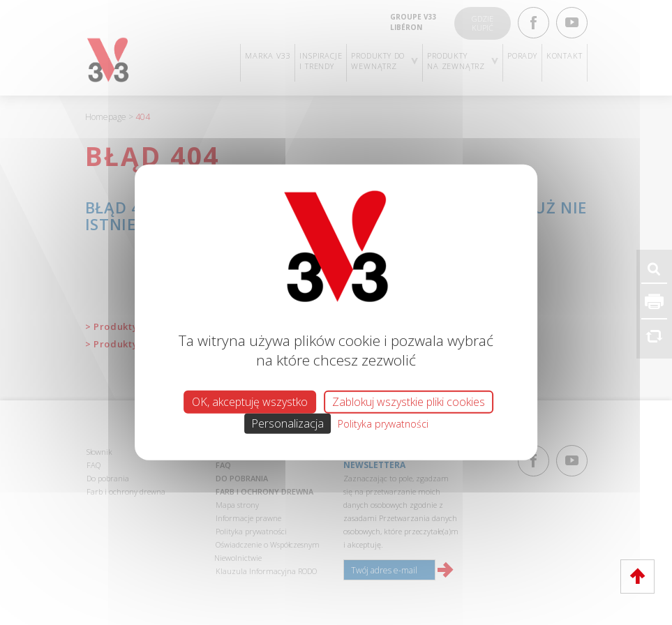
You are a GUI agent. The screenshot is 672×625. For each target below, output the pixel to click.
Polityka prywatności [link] (383, 424)
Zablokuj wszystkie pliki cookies (409, 402)
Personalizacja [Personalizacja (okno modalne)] (288, 423)
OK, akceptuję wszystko (250, 402)
